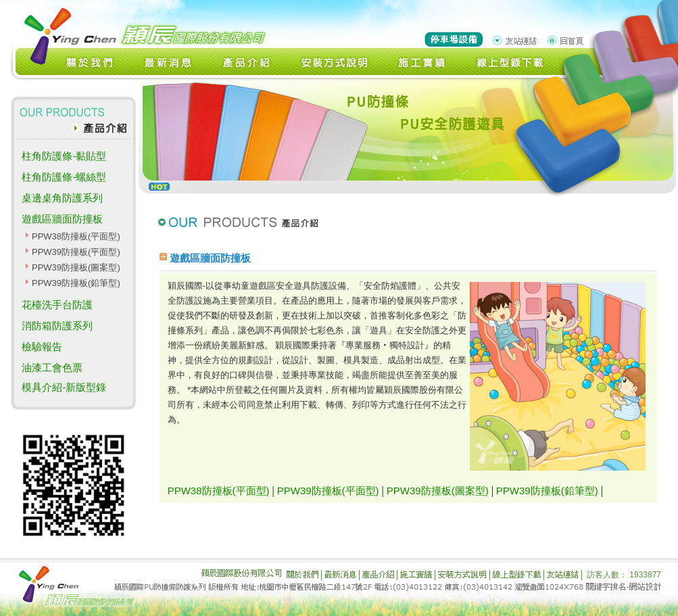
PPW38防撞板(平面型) (76, 236)
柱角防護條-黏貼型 (64, 156)
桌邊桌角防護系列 (62, 198)
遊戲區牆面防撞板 (62, 219)
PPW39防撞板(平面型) (76, 252)
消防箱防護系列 (57, 326)
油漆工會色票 (52, 368)
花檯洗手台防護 (57, 305)
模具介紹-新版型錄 (64, 387)
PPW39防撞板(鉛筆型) (76, 283)
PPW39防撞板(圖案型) (76, 267)
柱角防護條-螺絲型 (64, 177)
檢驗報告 (42, 347)
